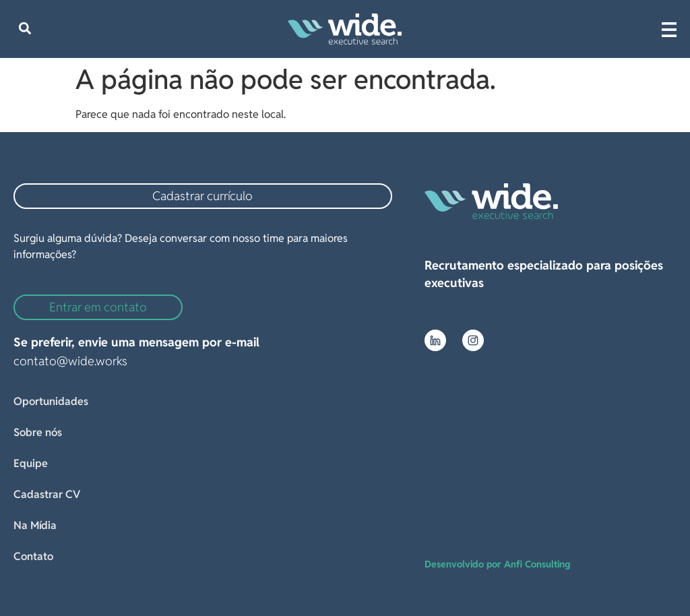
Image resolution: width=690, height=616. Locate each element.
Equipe (31, 463)
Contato (33, 556)
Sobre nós (38, 432)
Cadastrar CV (47, 494)
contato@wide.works (70, 361)
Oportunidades (51, 401)
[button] (25, 29)
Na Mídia (35, 525)
